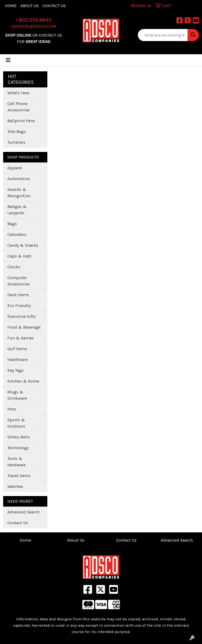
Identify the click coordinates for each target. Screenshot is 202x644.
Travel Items (19, 476)
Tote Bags (17, 132)
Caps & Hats (19, 256)
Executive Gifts (22, 316)
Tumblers (16, 142)
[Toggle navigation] (8, 60)
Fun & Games (21, 338)
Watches (15, 486)
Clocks (14, 267)
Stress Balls (19, 437)
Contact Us (54, 6)
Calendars (17, 234)
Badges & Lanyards (17, 210)
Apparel (15, 168)
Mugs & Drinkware (17, 395)
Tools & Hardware (16, 462)
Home (11, 6)
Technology (18, 448)
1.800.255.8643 (34, 20)
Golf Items (17, 349)
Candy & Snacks (23, 245)
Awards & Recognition (19, 193)
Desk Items (18, 295)
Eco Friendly (19, 306)
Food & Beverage (24, 327)
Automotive (19, 179)
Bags (12, 224)
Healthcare (17, 360)
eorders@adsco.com (34, 26)
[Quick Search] (163, 35)
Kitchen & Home (23, 381)
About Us (29, 6)
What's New (18, 93)
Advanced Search (23, 512)
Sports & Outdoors (16, 423)
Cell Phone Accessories (19, 107)
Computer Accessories (19, 281)
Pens (12, 409)
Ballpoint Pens (21, 121)
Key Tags (16, 370)
